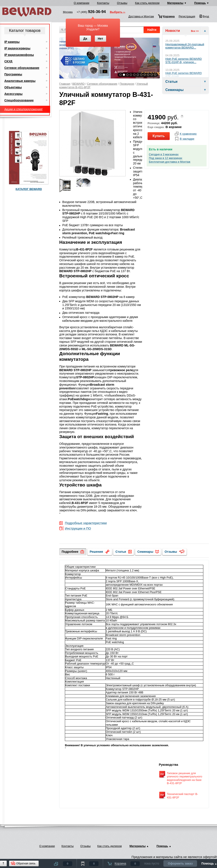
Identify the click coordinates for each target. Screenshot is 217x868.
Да (85, 39)
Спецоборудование (19, 100)
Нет (100, 39)
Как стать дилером (147, 3)
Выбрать (116, 12)
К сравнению (188, 134)
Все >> (195, 31)
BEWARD (78, 84)
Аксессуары (13, 94)
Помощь (200, 3)
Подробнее (70, 552)
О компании (82, 3)
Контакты (103, 3)
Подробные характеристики (86, 523)
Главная (65, 84)
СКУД (8, 61)
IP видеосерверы (17, 48)
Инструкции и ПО (78, 529)
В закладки (187, 139)
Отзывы (122, 3)
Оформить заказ (180, 863)
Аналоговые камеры (20, 81)
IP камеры (12, 42)
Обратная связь (26, 863)
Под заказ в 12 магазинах (166, 158)
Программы (13, 74)
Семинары (145, 552)
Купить (159, 136)
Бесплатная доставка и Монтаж (170, 162)
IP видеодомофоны (19, 55)
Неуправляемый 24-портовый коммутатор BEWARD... (185, 46)
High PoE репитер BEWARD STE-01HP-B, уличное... (184, 61)
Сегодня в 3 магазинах (164, 154)
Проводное (127, 84)
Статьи (121, 552)
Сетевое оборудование (102, 84)
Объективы (13, 87)
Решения (96, 552)
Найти (152, 30)
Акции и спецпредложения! (23, 109)
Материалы (175, 3)
